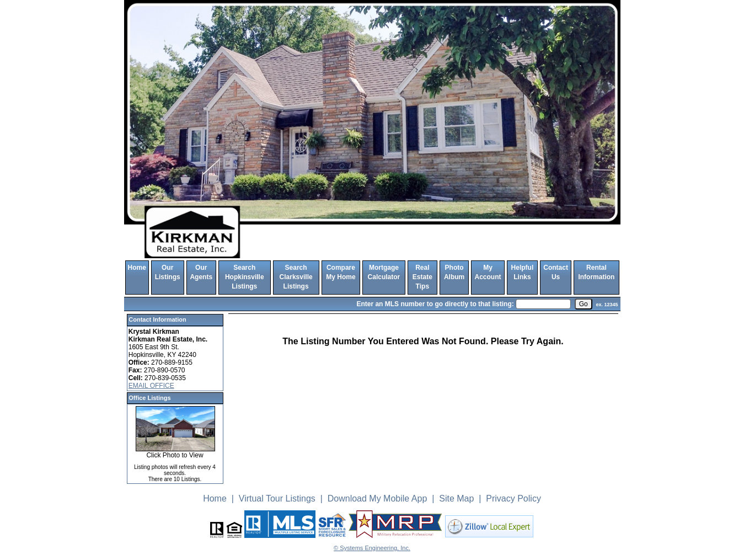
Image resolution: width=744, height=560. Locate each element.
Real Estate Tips (422, 277)
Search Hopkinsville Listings (245, 277)
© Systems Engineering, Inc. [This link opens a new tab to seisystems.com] (372, 548)
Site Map (456, 498)
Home (137, 268)
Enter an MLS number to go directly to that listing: (435, 304)
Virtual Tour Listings (277, 498)
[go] (584, 304)
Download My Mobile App (378, 498)
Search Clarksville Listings (296, 277)
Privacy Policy (513, 498)
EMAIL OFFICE (151, 386)
